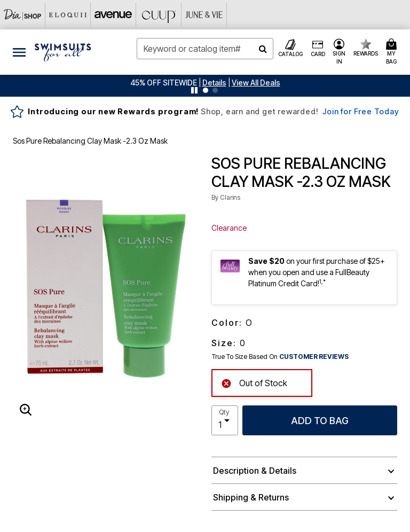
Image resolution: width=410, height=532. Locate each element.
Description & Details (255, 471)
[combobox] (205, 49)
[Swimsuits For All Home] (63, 51)
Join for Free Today (361, 111)
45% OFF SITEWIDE (164, 83)
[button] (214, 83)
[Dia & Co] (23, 15)
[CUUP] (159, 15)
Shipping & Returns (251, 497)
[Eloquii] (68, 15)
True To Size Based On (280, 357)
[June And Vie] (204, 15)
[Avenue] (113, 15)
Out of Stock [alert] (254, 382)
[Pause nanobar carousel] (194, 90)
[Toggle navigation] (19, 52)
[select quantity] (225, 420)
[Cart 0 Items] (393, 52)
